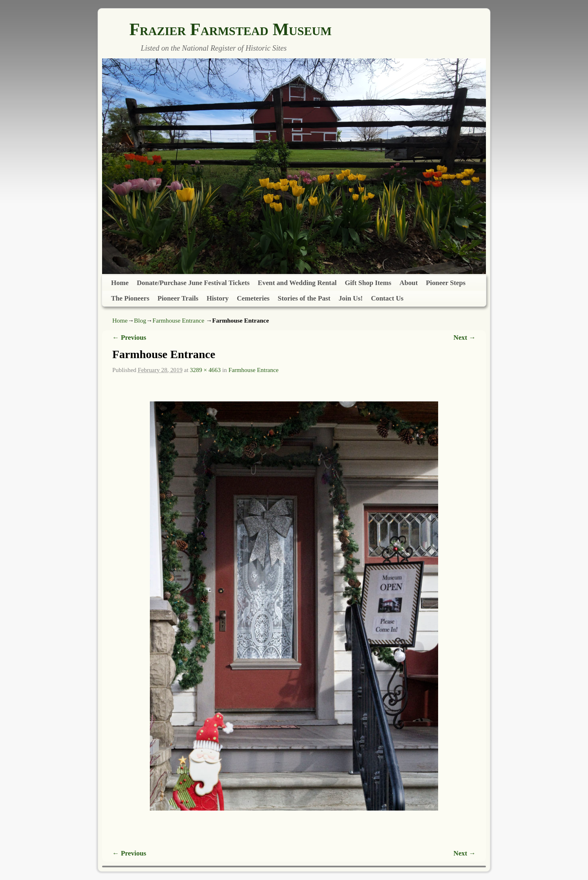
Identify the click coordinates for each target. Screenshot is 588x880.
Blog (140, 320)
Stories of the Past (304, 298)
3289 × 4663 (205, 370)
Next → (465, 338)
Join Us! (351, 298)
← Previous (129, 338)
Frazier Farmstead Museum (231, 29)
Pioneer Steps (446, 283)
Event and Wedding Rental (297, 283)
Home (120, 283)
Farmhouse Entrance (178, 320)
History (218, 298)
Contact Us (387, 298)
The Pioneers (130, 298)
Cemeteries (253, 298)
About (409, 283)
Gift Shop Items (368, 283)
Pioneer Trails (178, 298)
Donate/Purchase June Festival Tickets (193, 283)
